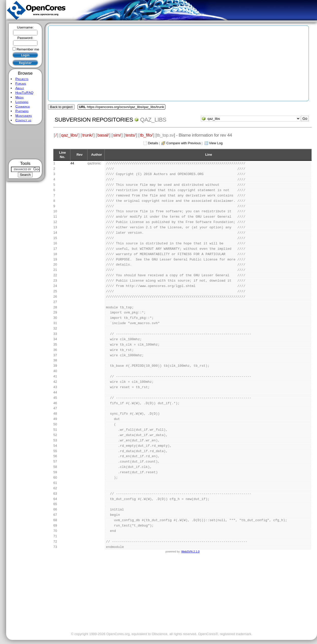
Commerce (23, 106)
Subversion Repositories (94, 120)
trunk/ (87, 135)
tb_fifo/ (146, 135)
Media (19, 97)
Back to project (61, 107)
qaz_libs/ (69, 135)
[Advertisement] (25, 142)
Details (153, 143)
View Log (216, 143)
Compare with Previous (184, 143)
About (20, 88)
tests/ (130, 135)
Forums (21, 83)
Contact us (23, 120)
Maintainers (23, 116)
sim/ (117, 135)
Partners (22, 111)
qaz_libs (153, 120)
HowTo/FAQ (24, 93)
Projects (22, 79)
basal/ (103, 135)
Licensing (22, 102)
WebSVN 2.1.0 (190, 551)
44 (72, 163)
